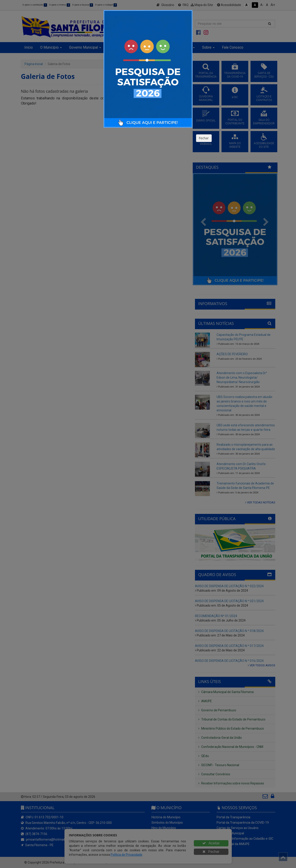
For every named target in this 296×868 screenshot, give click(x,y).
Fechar (204, 138)
